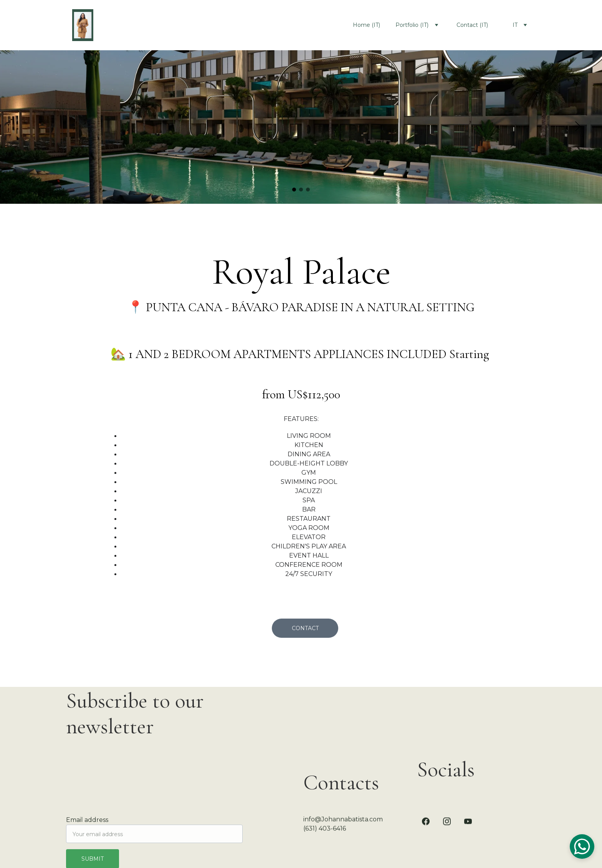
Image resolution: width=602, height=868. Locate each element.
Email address (87, 823)
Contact (305, 629)
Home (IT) (366, 25)
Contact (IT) (472, 25)
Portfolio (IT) (412, 25)
